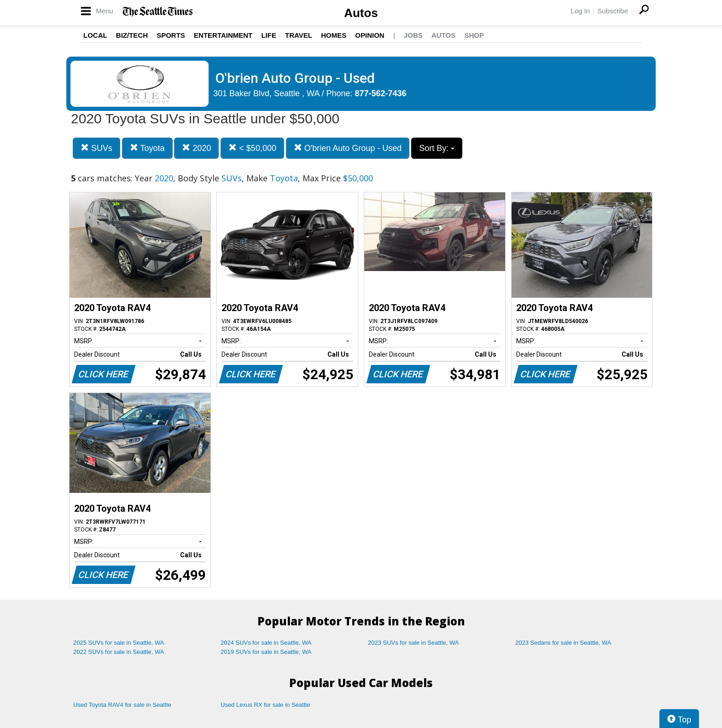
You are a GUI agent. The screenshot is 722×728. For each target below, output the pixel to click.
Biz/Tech (132, 35)
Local (95, 35)
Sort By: (437, 148)
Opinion (370, 35)
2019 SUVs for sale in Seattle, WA (266, 652)
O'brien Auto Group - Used (348, 148)
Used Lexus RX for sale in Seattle (265, 705)
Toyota (147, 148)
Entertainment (223, 35)
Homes (334, 35)
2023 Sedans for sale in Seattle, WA (563, 643)
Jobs (413, 35)
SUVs (96, 148)
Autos (361, 13)
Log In (580, 11)
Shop (474, 35)
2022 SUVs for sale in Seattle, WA (119, 652)
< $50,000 (252, 148)
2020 (196, 148)
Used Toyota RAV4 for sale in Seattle (122, 705)
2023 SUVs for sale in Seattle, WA (413, 643)
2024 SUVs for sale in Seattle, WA (266, 643)
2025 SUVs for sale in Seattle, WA (119, 643)
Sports (171, 35)
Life (269, 35)
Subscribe (613, 11)
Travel (299, 35)
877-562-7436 (381, 93)
